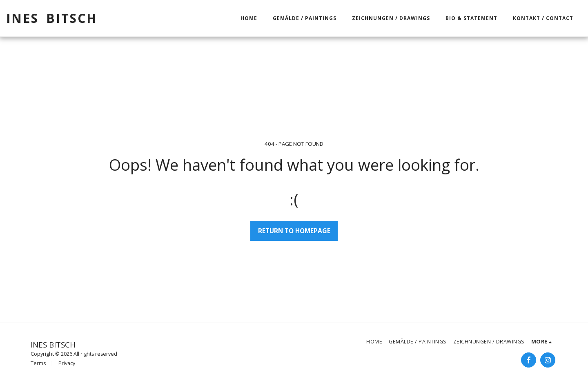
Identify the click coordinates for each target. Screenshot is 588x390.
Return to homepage (294, 231)
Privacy (67, 363)
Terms (38, 363)
